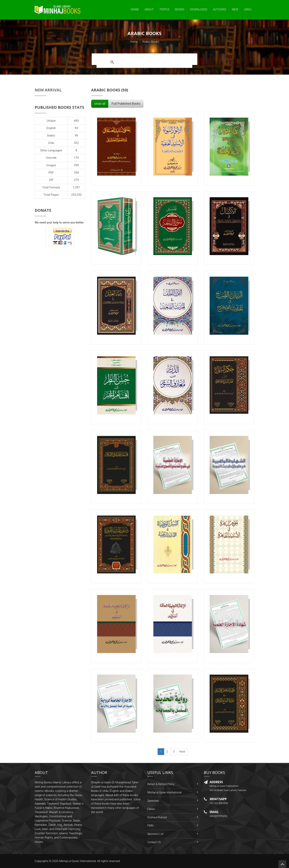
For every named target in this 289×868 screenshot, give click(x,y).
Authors (220, 9)
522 (76, 143)
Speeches (153, 801)
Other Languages (51, 150)
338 (76, 173)
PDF (51, 173)
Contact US (154, 842)
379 (76, 180)
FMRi (150, 826)
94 (76, 128)
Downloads (199, 9)
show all (100, 104)
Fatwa (151, 809)
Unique (51, 121)
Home (135, 9)
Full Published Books (126, 104)
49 (76, 136)
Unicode (51, 158)
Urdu (248, 9)
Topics (164, 9)
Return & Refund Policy (161, 784)
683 (76, 121)
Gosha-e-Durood (157, 817)
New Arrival (48, 90)
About (149, 9)
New (235, 9)
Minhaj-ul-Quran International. (78, 861)
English (51, 128)
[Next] (182, 752)
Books (180, 9)
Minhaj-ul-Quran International (164, 792)
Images (51, 165)
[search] (154, 62)
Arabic (51, 136)
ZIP (51, 180)
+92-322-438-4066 (219, 803)
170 (76, 158)
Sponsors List (155, 834)
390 (76, 165)
